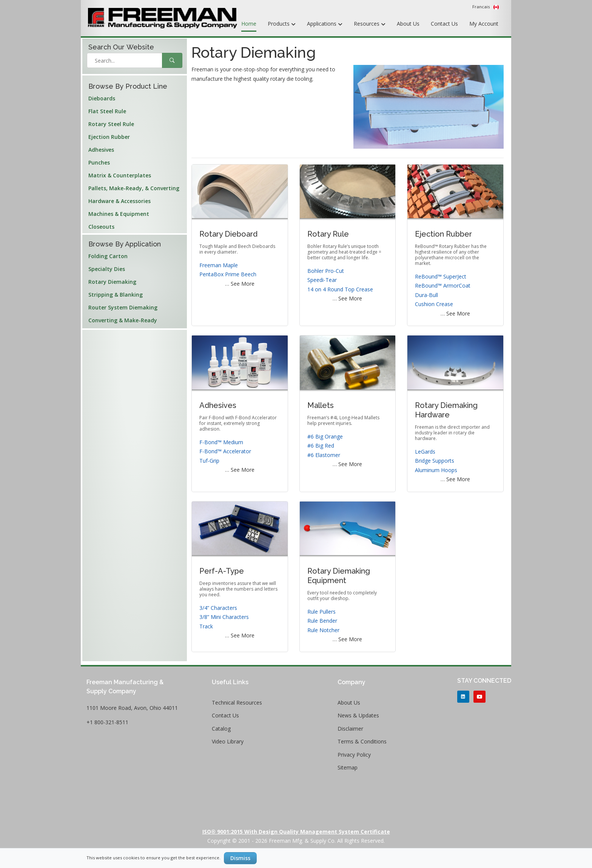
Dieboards (102, 98)
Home (249, 24)
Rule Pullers (321, 612)
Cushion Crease (434, 304)
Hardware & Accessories (119, 201)
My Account (484, 24)
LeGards (425, 452)
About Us (408, 24)
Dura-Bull (426, 295)
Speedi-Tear (322, 280)
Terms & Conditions (362, 741)
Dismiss (240, 858)
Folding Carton (108, 256)
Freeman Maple (219, 265)
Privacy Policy (354, 755)
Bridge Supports (435, 461)
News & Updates (358, 715)
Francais (486, 7)
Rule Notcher (323, 630)
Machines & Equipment (119, 214)
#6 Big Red (321, 446)
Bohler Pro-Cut (326, 271)
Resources (370, 24)
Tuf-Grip (209, 461)
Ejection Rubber (109, 137)
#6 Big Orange (325, 436)
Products (282, 24)
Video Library (228, 741)
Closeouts (101, 227)
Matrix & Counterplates (120, 175)
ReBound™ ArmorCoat (443, 285)
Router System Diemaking (123, 307)
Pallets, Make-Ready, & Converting (134, 188)
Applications (325, 24)
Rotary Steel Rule (111, 124)
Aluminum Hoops (436, 470)
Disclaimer (350, 729)
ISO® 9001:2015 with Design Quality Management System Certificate (296, 832)
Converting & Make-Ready (123, 320)
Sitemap (348, 767)
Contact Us (444, 24)
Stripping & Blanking (116, 295)
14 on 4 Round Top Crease (340, 289)
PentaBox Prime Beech (228, 274)
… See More (240, 284)
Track (206, 626)
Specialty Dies (107, 269)
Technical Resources (237, 703)
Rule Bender (322, 621)
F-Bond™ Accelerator (225, 451)
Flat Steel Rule (107, 111)
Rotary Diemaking (112, 282)
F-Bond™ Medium (221, 442)
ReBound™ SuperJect (441, 276)
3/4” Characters (218, 608)
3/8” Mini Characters (224, 617)
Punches (99, 162)
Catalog (221, 729)
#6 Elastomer (324, 455)
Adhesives (101, 150)
